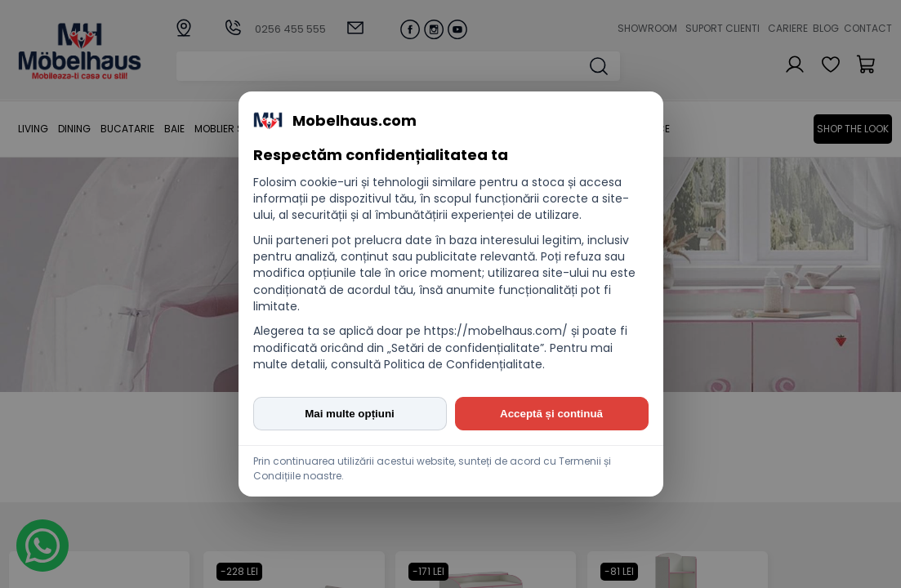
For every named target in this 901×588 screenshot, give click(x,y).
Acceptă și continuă (551, 414)
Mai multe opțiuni (350, 414)
